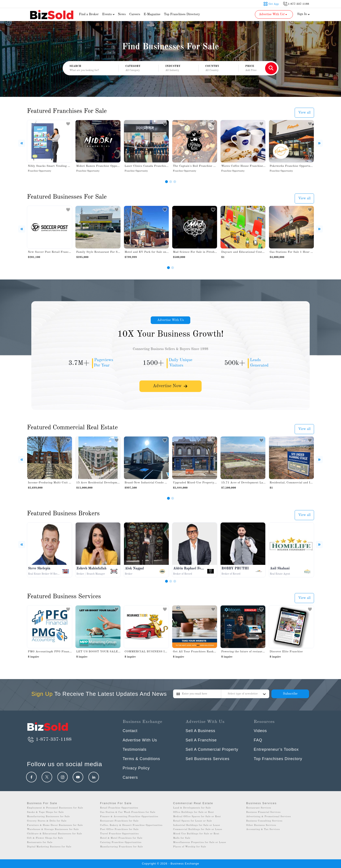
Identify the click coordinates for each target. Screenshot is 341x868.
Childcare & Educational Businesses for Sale (54, 834)
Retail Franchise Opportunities (119, 808)
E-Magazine (152, 14)
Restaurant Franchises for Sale (119, 821)
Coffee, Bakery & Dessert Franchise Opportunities (131, 825)
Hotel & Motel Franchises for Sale (121, 838)
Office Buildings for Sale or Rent (194, 812)
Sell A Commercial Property (212, 749)
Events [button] (109, 14)
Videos (260, 731)
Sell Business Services (208, 759)
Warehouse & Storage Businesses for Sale (53, 829)
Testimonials (135, 749)
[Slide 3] (175, 182)
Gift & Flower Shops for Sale (45, 838)
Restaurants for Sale (40, 842)
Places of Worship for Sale (190, 847)
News (122, 14)
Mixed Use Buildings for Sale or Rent (196, 834)
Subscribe (290, 694)
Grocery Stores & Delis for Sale (47, 821)
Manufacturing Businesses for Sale (48, 817)
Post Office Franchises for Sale (119, 829)
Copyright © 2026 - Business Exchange (170, 864)
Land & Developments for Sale (192, 808)
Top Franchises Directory (182, 14)
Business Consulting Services (264, 821)
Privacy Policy (136, 768)
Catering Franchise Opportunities (121, 842)
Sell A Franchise (201, 740)
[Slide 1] (166, 182)
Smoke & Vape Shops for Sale (45, 812)
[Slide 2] (171, 182)
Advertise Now (170, 387)
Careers (135, 14)
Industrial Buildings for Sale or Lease (197, 825)
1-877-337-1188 (49, 739)
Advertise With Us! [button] (273, 14)
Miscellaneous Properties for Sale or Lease (200, 842)
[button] (138, 68)
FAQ (258, 740)
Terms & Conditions (142, 759)
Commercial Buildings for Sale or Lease (198, 829)
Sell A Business (201, 731)
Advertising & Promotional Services (268, 817)
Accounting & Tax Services (263, 829)
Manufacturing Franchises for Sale (121, 847)
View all (304, 113)
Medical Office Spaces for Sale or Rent (197, 817)
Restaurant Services (259, 808)
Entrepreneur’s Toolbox (276, 749)
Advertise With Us (170, 320)
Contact (130, 731)
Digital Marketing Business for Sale (49, 847)
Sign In (304, 14)
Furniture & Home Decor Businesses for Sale (55, 825)
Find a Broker (89, 14)
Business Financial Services (263, 812)
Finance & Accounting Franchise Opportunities (129, 817)
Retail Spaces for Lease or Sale (193, 821)
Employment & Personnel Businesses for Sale (55, 808)
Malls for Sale (182, 838)
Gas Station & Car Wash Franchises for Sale (128, 812)
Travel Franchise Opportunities (119, 834)
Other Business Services (261, 825)
